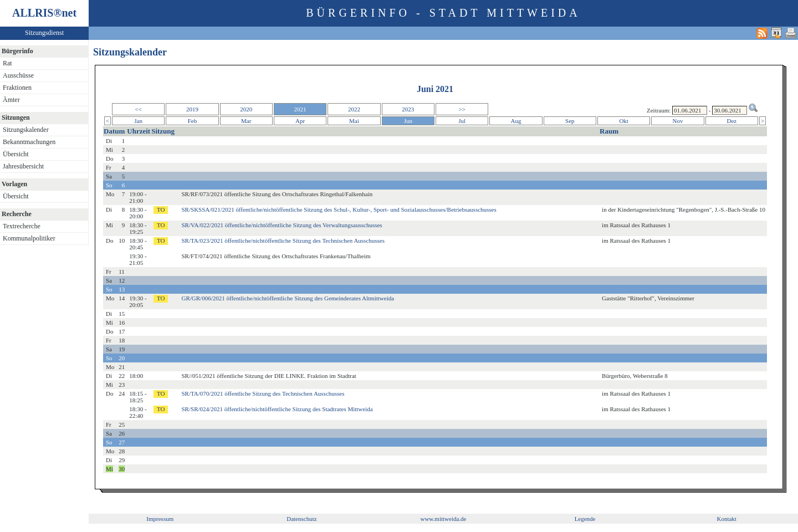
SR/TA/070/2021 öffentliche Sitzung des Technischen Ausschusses (263, 393)
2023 (408, 109)
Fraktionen (17, 88)
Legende (585, 519)
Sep (570, 121)
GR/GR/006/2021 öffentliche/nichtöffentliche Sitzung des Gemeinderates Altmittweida (288, 298)
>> (462, 109)
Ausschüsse (18, 75)
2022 (354, 109)
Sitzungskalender (26, 130)
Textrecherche (22, 226)
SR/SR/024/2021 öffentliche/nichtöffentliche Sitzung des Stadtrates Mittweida (277, 409)
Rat (7, 63)
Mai (354, 121)
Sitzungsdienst (44, 33)
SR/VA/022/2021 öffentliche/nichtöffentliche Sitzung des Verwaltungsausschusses (282, 225)
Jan (138, 121)
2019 (192, 109)
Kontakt (726, 519)
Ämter (11, 100)
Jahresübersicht (23, 166)
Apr (300, 121)
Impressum (160, 519)
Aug (516, 121)
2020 (246, 109)
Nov (678, 121)
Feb (193, 121)
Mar (246, 121)
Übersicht (16, 154)
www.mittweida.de (443, 519)
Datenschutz (301, 519)
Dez (732, 121)
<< (138, 109)
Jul (462, 121)
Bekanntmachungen (29, 142)
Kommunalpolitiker (29, 238)
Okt (624, 121)
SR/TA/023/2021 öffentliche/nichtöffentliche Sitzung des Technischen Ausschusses (283, 241)
